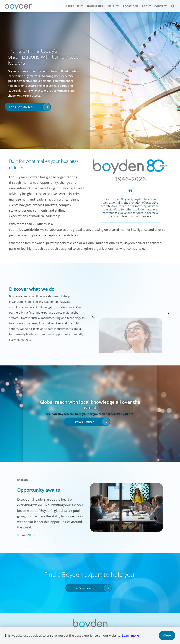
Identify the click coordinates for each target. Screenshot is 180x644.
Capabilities (75, 6)
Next (168, 314)
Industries (95, 6)
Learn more (130, 635)
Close (167, 635)
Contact (161, 6)
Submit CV (24, 535)
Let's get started (85, 588)
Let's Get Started (21, 107)
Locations (131, 6)
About (146, 6)
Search (171, 4)
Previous (93, 317)
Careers (23, 480)
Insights (113, 6)
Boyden (19, 6)
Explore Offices (84, 422)
